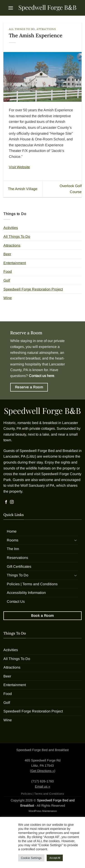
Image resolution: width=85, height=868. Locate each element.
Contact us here (41, 376)
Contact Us (16, 601)
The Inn (13, 549)
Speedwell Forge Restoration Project (33, 289)
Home (12, 531)
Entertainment (15, 263)
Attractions (46, 29)
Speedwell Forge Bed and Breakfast (49, 451)
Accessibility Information (26, 593)
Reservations (17, 558)
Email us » (42, 786)
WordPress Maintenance (43, 811)
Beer (7, 254)
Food (8, 272)
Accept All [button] (55, 858)
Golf (7, 280)
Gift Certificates (19, 567)
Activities (11, 228)
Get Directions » (43, 771)
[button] (11, 8)
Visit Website (19, 167)
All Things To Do (22, 29)
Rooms (13, 540)
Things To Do (18, 575)
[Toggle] (75, 540)
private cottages (42, 428)
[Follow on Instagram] (12, 502)
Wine (8, 298)
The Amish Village (23, 189)
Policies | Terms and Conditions (32, 584)
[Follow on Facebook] (6, 502)
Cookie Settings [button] (31, 858)
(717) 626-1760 (42, 781)
